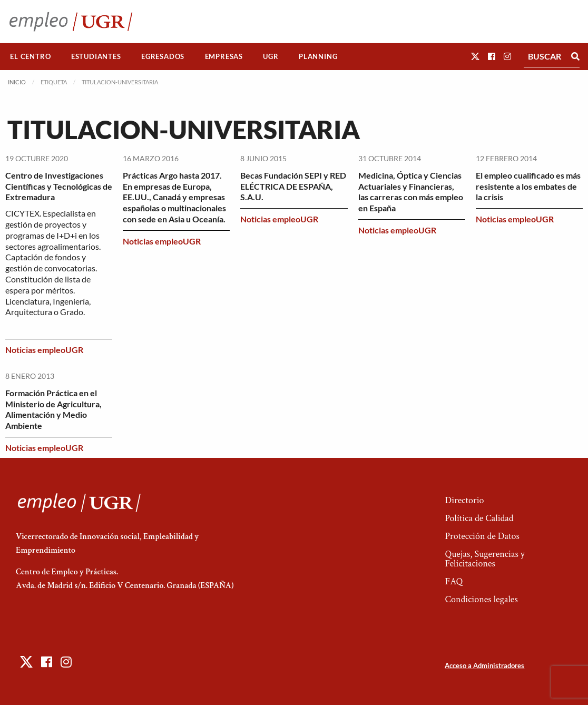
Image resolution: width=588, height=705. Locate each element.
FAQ (454, 581)
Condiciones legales (481, 599)
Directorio (464, 500)
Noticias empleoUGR (44, 350)
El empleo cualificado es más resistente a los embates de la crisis (528, 186)
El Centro (30, 56)
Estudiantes (96, 56)
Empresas (224, 56)
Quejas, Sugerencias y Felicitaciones (484, 559)
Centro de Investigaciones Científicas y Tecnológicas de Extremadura (59, 186)
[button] (475, 56)
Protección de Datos (482, 536)
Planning (318, 56)
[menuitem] (31, 57)
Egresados (163, 56)
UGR (271, 56)
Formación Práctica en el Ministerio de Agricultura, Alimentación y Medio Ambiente (53, 409)
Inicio (17, 82)
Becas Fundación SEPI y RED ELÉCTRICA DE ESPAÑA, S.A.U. (293, 186)
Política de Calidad (479, 518)
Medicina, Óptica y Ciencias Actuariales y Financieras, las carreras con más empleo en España (411, 192)
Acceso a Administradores (484, 665)
